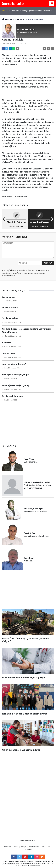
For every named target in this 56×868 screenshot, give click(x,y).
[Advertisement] (28, 423)
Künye (16, 847)
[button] (44, 48)
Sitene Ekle (46, 847)
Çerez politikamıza (28, 866)
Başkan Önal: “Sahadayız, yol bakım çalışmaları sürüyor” (31, 11)
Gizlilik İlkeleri (34, 847)
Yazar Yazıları (20, 19)
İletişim (24, 847)
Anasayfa (7, 19)
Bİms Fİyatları (27, 850)
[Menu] (52, 4)
